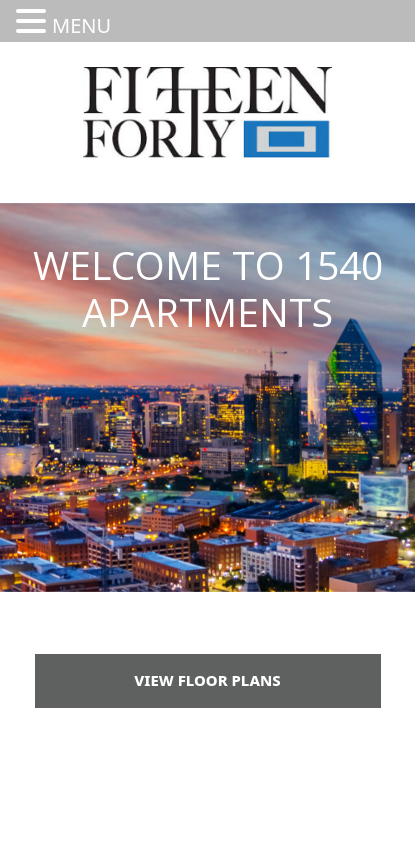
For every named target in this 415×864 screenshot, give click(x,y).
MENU (81, 25)
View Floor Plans (207, 680)
